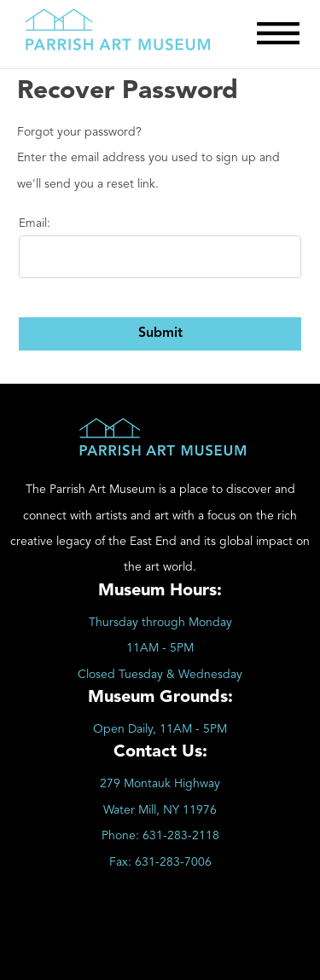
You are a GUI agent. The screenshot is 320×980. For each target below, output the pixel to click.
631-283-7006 (173, 862)
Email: (35, 224)
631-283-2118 (181, 836)
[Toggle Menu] (278, 33)
